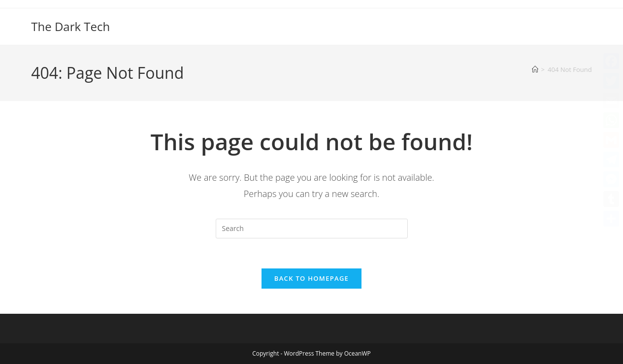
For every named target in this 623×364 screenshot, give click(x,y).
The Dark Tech (70, 26)
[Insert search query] (312, 229)
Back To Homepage (311, 278)
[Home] (535, 69)
